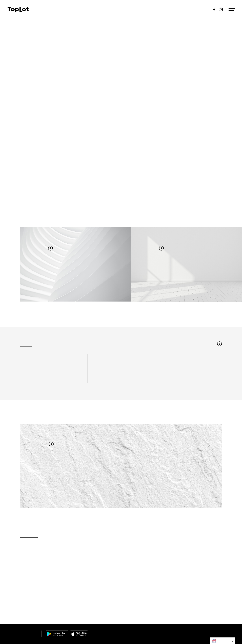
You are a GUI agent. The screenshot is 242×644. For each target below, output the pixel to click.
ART (39, 9)
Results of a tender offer (168, 10)
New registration (197, 10)
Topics (87, 10)
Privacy (200, 632)
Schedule (129, 10)
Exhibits (144, 10)
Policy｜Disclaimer (213, 632)
